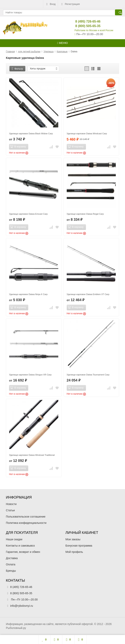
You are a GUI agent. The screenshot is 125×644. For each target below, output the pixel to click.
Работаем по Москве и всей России (94, 30)
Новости (11, 504)
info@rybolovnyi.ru (22, 606)
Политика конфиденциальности (26, 523)
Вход (51, 4)
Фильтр (17, 69)
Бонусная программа (79, 546)
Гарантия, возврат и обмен (23, 552)
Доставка (12, 558)
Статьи (10, 510)
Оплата (11, 564)
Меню (62, 43)
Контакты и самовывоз (20, 546)
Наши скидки (14, 539)
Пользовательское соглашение (26, 517)
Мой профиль (74, 552)
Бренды (11, 571)
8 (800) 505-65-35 (85, 26)
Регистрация (70, 4)
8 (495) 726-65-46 (85, 21)
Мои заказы (73, 539)
